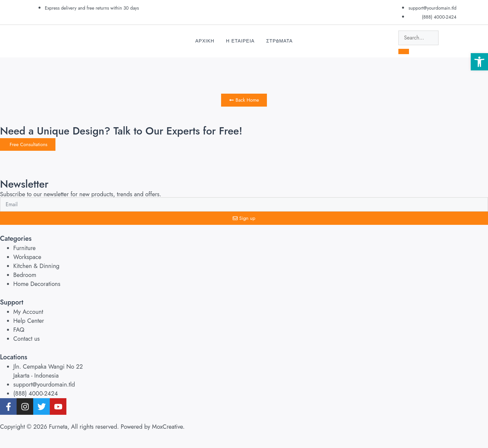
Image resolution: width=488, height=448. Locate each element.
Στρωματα (280, 41)
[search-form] (418, 38)
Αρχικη (205, 41)
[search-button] (404, 51)
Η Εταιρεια (240, 41)
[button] (479, 62)
